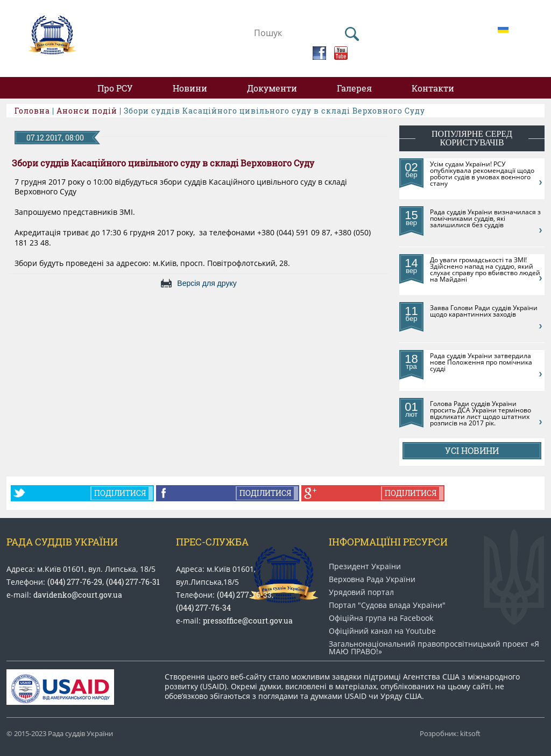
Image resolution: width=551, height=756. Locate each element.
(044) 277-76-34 (203, 608)
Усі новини (472, 450)
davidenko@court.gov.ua (78, 595)
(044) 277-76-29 (75, 582)
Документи (272, 88)
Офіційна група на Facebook (381, 618)
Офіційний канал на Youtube (382, 631)
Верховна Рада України (372, 579)
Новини (190, 88)
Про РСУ (115, 88)
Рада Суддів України (62, 542)
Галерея (354, 88)
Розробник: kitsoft (450, 734)
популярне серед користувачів (472, 138)
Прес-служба (212, 542)
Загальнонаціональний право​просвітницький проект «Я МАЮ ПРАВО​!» (434, 648)
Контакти (433, 88)
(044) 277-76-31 (133, 582)
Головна (32, 111)
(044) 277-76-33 (244, 595)
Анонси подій (87, 111)
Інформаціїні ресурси (388, 542)
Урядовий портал (361, 592)
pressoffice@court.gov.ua (248, 621)
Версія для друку (207, 283)
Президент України (365, 566)
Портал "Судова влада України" (387, 605)
